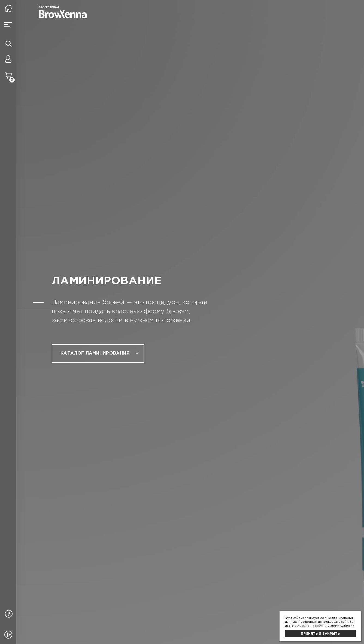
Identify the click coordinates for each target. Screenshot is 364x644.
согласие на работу (311, 626)
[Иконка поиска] (9, 44)
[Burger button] (8, 25)
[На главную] (8, 8)
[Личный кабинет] (8, 60)
